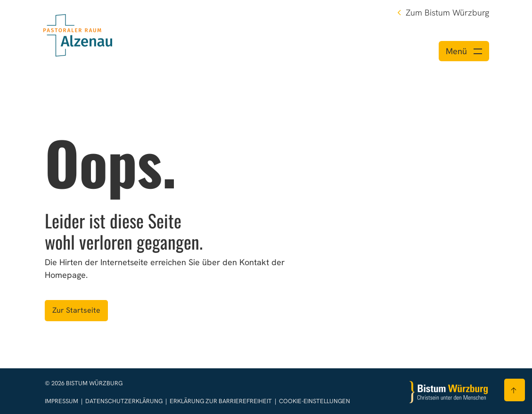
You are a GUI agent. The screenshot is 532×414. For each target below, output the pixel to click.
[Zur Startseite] (449, 392)
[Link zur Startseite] (78, 34)
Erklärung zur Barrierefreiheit (221, 401)
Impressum (62, 401)
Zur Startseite (76, 310)
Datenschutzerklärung (125, 401)
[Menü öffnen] (464, 51)
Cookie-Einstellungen (315, 401)
